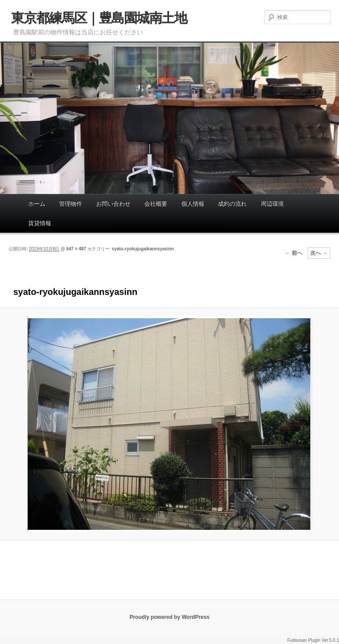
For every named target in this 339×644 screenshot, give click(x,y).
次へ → (319, 253)
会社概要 (156, 204)
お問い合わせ (113, 204)
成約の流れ (232, 204)
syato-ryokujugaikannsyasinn (143, 249)
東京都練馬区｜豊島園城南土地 (99, 18)
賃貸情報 (40, 223)
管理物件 (71, 204)
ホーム (37, 204)
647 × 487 (76, 249)
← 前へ (293, 253)
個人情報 (193, 204)
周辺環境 (272, 204)
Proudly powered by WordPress (169, 617)
